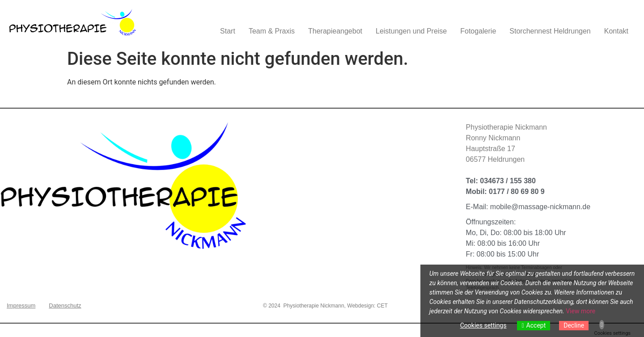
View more (580, 311)
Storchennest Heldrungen (550, 31)
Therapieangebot (335, 31)
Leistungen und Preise (411, 31)
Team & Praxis (272, 31)
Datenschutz (65, 305)
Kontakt (616, 31)
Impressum (21, 305)
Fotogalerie (478, 31)
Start (228, 31)
